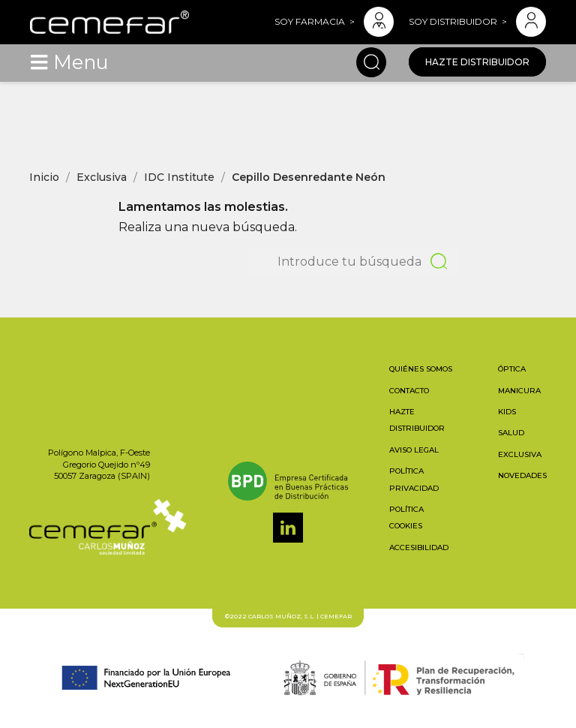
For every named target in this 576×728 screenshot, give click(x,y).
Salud (511, 433)
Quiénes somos (421, 369)
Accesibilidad (419, 548)
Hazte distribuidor (477, 62)
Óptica (512, 369)
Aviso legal (414, 450)
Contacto (409, 391)
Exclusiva (520, 454)
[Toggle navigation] (70, 62)
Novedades (522, 475)
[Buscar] (352, 261)
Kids (507, 412)
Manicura (519, 391)
